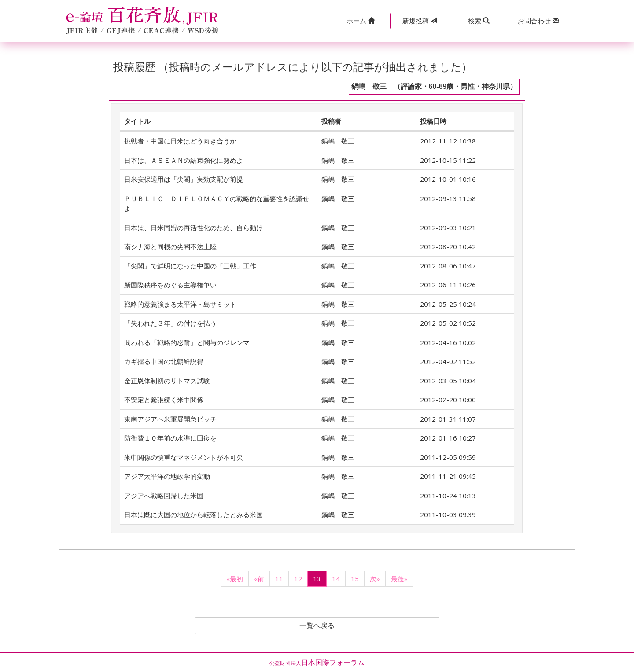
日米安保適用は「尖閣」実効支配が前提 (184, 179)
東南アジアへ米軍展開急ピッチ (170, 419)
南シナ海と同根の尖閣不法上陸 (170, 246)
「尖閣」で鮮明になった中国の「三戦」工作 (190, 266)
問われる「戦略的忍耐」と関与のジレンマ (187, 342)
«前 (259, 579)
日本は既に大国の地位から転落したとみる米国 (194, 514)
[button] (360, 21)
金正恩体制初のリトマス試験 (167, 381)
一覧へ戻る (317, 626)
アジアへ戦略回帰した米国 (164, 496)
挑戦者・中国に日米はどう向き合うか (180, 141)
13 (317, 579)
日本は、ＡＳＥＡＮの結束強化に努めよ (184, 160)
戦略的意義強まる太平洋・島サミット (180, 304)
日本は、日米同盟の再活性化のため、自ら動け (194, 228)
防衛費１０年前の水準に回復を (170, 438)
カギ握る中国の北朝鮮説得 (164, 361)
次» (375, 579)
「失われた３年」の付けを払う (170, 323)
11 (279, 579)
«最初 (235, 579)
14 (336, 579)
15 (355, 579)
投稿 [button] (420, 21)
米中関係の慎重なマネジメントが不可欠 (184, 457)
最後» (399, 579)
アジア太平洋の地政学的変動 (167, 476)
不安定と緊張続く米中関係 (164, 400)
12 (298, 579)
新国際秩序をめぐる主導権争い (170, 285)
